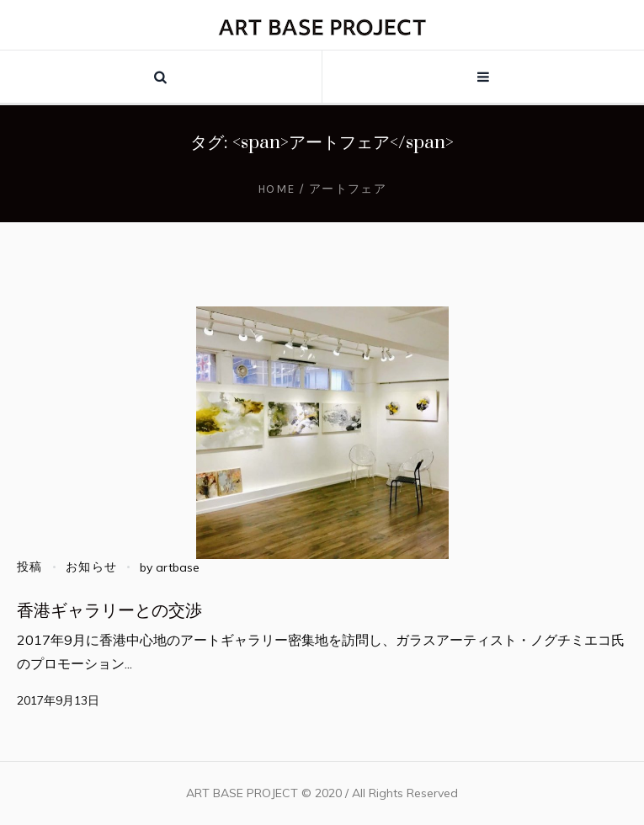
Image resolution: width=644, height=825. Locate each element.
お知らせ (92, 567)
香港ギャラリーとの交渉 (109, 611)
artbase (178, 567)
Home (277, 189)
